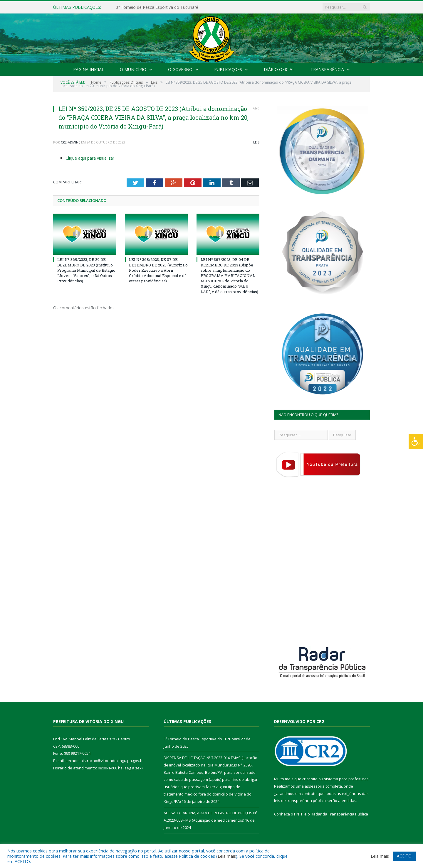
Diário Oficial (279, 69)
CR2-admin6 (70, 142)
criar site (310, 779)
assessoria (315, 786)
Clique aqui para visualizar (90, 158)
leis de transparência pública (300, 801)
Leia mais (227, 856)
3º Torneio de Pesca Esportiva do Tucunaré (157, 7)
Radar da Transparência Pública (339, 814)
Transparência (327, 69)
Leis (256, 142)
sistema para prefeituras (346, 779)
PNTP (299, 814)
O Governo (180, 69)
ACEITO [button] (404, 856)
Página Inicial (89, 69)
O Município (133, 69)
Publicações (228, 69)
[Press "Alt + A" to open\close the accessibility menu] (416, 441)
